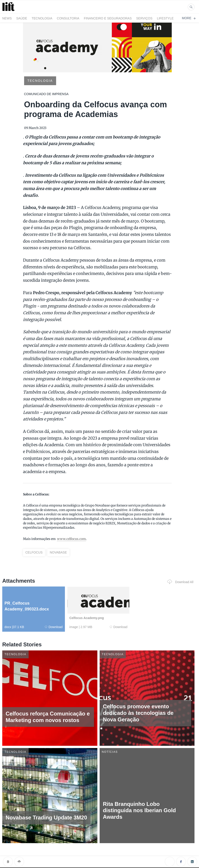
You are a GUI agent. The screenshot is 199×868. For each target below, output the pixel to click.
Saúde (22, 18)
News (7, 18)
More (189, 18)
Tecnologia (42, 18)
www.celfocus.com (71, 539)
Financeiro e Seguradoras (108, 18)
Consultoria (68, 18)
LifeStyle (165, 18)
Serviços (144, 18)
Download (54, 627)
